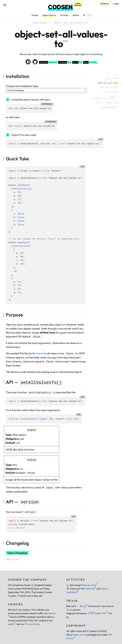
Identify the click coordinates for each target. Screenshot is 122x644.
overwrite (41, 353)
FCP (105, 613)
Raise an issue (89, 585)
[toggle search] (87, 15)
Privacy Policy (32, 624)
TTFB (91, 613)
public (12, 624)
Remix (82, 606)
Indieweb (90, 589)
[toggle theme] (5, 5)
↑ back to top (11, 559)
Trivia (69, 610)
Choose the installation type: (22, 86)
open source (80, 635)
